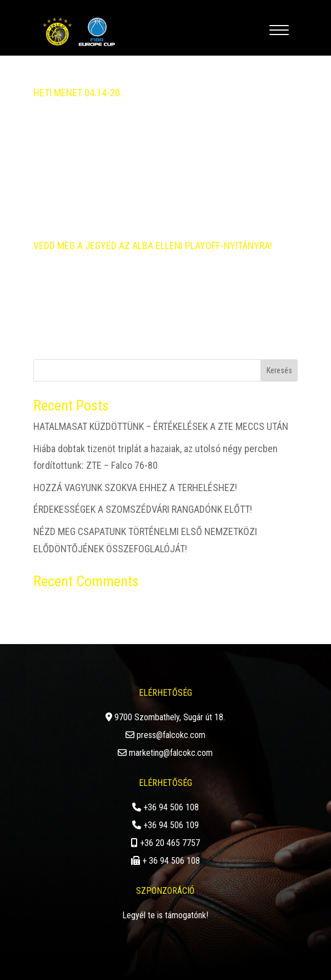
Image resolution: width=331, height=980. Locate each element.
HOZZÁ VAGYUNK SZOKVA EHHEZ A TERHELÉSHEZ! (135, 487)
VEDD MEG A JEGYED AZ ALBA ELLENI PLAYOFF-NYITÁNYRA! (153, 246)
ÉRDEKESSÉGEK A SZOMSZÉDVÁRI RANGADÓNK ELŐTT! (143, 509)
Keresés (279, 370)
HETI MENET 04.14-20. (78, 93)
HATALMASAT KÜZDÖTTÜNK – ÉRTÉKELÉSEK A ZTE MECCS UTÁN (161, 426)
